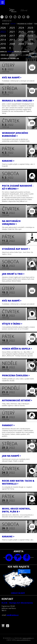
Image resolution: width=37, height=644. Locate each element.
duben (26, 52)
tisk (36, 24)
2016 (21, 36)
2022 (3, 32)
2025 (12, 28)
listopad (5, 58)
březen (18, 52)
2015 (30, 36)
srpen (21, 55)
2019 (30, 32)
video (18, 558)
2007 (30, 44)
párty (11, 17)
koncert (6, 17)
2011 (30, 40)
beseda (19, 17)
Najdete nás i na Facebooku (3, 626)
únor (10, 52)
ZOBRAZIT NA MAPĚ (19, 582)
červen (4, 55)
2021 (12, 32)
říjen (34, 57)
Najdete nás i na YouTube (8, 626)
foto (9, 558)
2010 (3, 44)
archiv (13, 24)
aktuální (5, 24)
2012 (21, 40)
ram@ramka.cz (13, 615)
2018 (3, 36)
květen (33, 53)
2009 (12, 44)
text (27, 558)
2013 (12, 40)
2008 (21, 44)
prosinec (15, 58)
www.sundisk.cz (28, 638)
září (28, 55)
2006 (3, 48)
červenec (13, 55)
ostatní (28, 17)
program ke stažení (25, 24)
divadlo (15, 17)
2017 (12, 36)
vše (2, 17)
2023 (30, 28)
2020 (21, 32)
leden (3, 52)
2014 (3, 40)
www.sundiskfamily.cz (23, 640)
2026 (3, 28)
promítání (24, 17)
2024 (21, 28)
